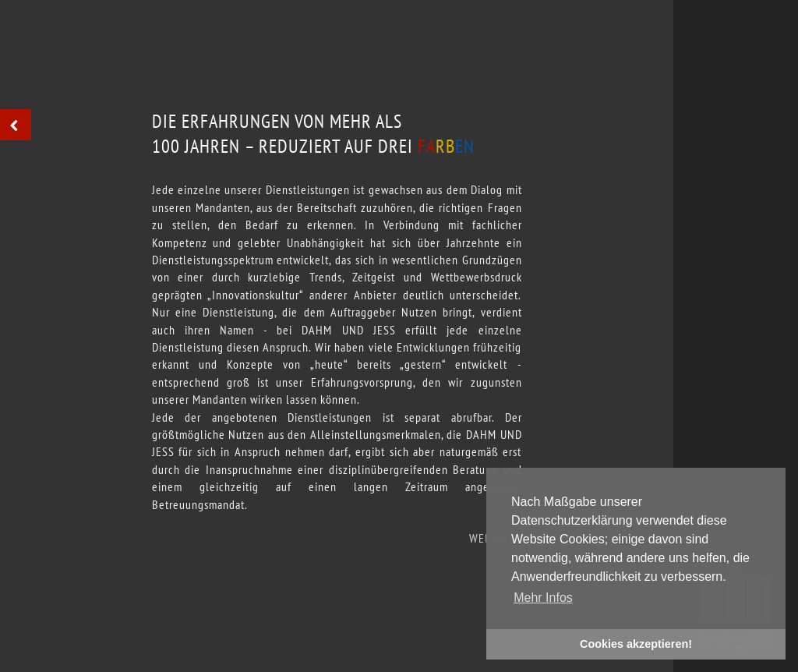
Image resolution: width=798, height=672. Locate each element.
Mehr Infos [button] (543, 598)
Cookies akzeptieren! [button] (636, 644)
